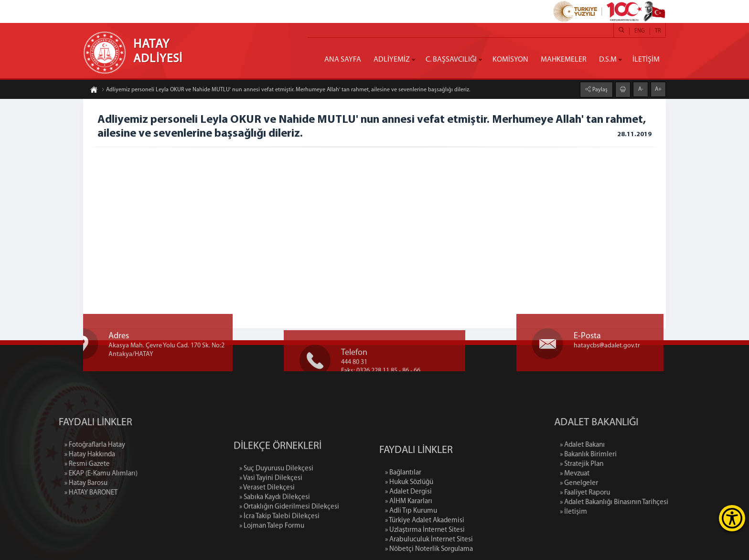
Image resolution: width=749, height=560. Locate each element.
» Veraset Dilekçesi (267, 518)
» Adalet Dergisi (408, 527)
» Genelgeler (616, 483)
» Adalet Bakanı (620, 445)
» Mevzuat (612, 474)
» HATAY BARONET (54, 493)
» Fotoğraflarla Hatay (58, 445)
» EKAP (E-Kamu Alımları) (64, 474)
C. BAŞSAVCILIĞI (451, 60)
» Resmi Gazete (50, 464)
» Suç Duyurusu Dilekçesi (276, 499)
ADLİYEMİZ (392, 60)
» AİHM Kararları (409, 536)
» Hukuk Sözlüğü (409, 517)
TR (658, 31)
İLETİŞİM (646, 60)
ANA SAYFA (343, 60)
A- (641, 89)
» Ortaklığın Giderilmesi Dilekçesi (289, 537)
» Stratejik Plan (619, 464)
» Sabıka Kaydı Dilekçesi (275, 527)
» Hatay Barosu (49, 483)
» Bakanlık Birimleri (626, 455)
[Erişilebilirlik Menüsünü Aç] (732, 518)
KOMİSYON (510, 60)
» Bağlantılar (403, 508)
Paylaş (599, 89)
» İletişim (611, 512)
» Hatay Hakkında (53, 455)
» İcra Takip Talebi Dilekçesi (279, 546)
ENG (640, 31)
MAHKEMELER (564, 60)
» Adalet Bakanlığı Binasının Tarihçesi (651, 502)
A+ (658, 89)
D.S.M (608, 60)
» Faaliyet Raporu (622, 493)
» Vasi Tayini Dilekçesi (271, 508)
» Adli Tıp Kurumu (411, 546)
